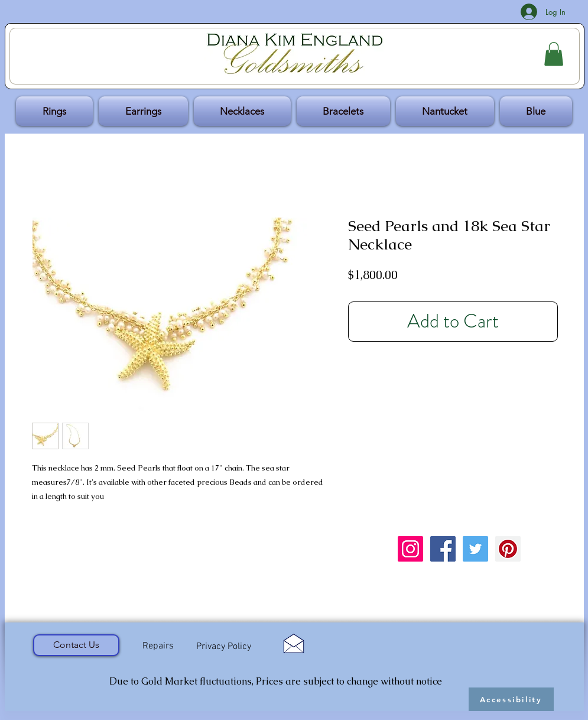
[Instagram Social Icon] (410, 549)
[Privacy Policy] (224, 647)
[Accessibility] (511, 699)
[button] (554, 54)
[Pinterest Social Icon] (508, 549)
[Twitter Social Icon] (475, 549)
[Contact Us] (76, 645)
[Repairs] (158, 647)
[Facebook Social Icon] (443, 549)
